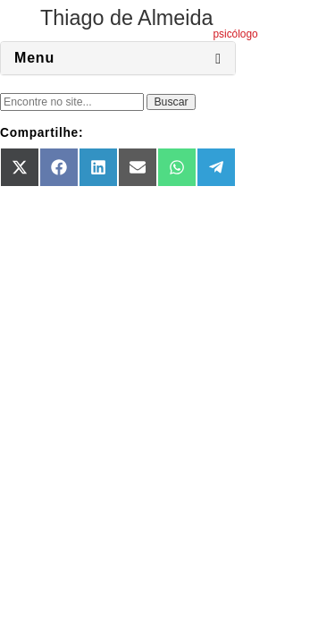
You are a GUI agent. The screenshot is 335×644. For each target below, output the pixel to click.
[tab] (118, 58)
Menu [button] (34, 58)
